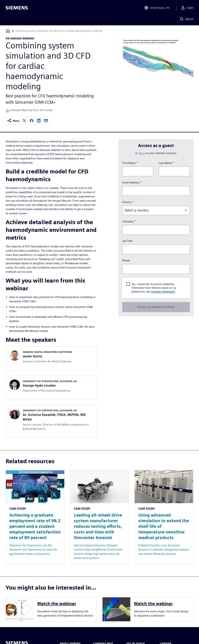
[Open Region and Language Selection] (157, 8)
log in (142, 153)
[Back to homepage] (8, 31)
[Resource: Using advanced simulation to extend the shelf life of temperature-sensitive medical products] (164, 517)
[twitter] (24, 121)
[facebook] (32, 121)
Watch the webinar (57, 604)
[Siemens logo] (17, 8)
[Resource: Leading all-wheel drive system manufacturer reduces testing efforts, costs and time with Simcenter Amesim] (99, 517)
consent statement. (163, 292)
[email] (46, 121)
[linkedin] (39, 121)
